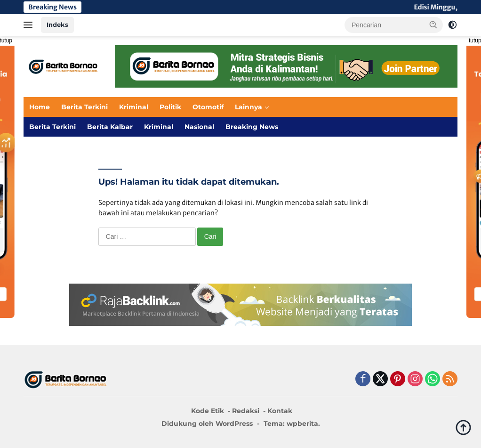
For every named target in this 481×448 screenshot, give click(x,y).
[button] (433, 24)
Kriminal (134, 107)
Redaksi (246, 411)
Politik (170, 107)
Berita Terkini (84, 107)
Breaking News (252, 127)
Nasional (199, 127)
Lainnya (249, 107)
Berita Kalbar (110, 127)
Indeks (57, 24)
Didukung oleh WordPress (207, 424)
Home (40, 107)
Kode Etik (208, 411)
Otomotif (208, 107)
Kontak (280, 411)
